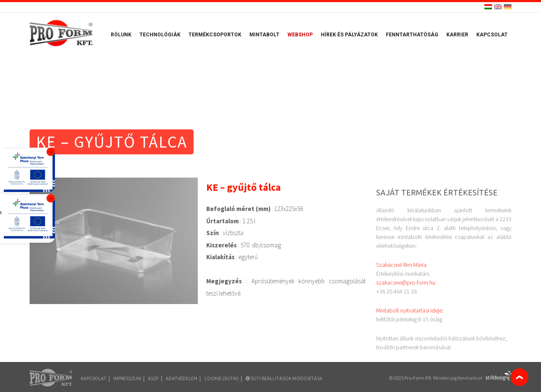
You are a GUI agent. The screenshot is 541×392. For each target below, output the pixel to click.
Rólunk (121, 35)
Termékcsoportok (215, 35)
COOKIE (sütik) (221, 378)
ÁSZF (153, 378)
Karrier (457, 35)
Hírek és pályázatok (349, 35)
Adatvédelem (182, 378)
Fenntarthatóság (412, 35)
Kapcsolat (492, 35)
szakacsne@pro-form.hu (406, 282)
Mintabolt (264, 35)
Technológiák (160, 35)
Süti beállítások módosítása (284, 378)
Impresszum (127, 378)
